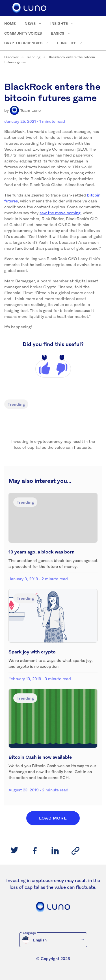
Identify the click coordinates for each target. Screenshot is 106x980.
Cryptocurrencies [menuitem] (23, 43)
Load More (53, 818)
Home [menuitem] (10, 24)
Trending (33, 57)
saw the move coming (60, 213)
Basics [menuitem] (58, 33)
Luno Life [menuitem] (67, 43)
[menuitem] (53, 940)
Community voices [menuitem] (23, 33)
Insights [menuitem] (59, 24)
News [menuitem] (30, 24)
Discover (11, 57)
